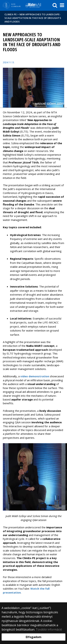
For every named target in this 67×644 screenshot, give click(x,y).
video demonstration (35, 376)
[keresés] (55, 5)
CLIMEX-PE (11, 14)
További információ (49, 629)
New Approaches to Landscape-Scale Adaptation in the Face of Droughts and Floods (33, 18)
